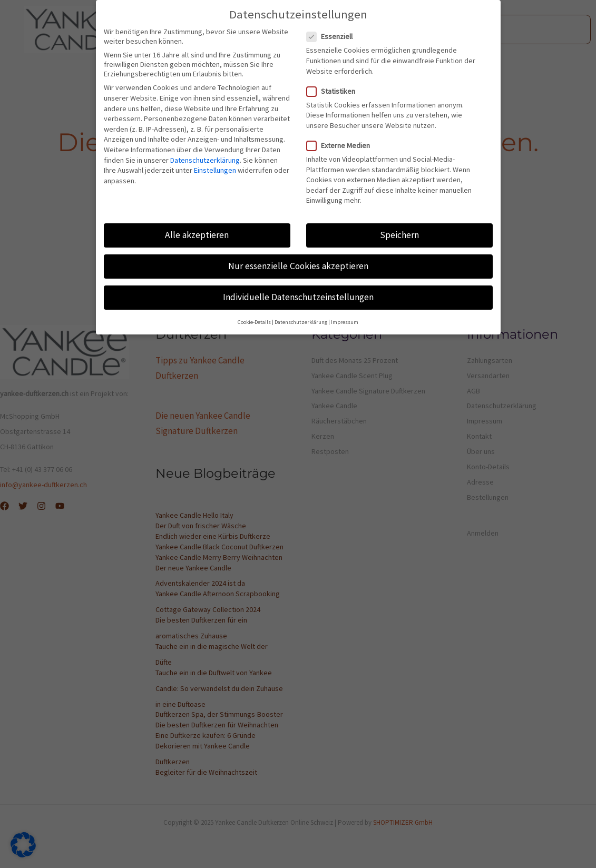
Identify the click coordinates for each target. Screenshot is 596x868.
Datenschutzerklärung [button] (301, 322)
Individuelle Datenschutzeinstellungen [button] (298, 297)
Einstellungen (215, 170)
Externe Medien (341, 145)
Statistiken (334, 91)
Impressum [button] (345, 322)
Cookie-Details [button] (254, 322)
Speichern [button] (399, 235)
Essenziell (333, 36)
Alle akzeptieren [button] (197, 235)
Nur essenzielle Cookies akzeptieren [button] (298, 266)
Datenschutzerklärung (205, 160)
